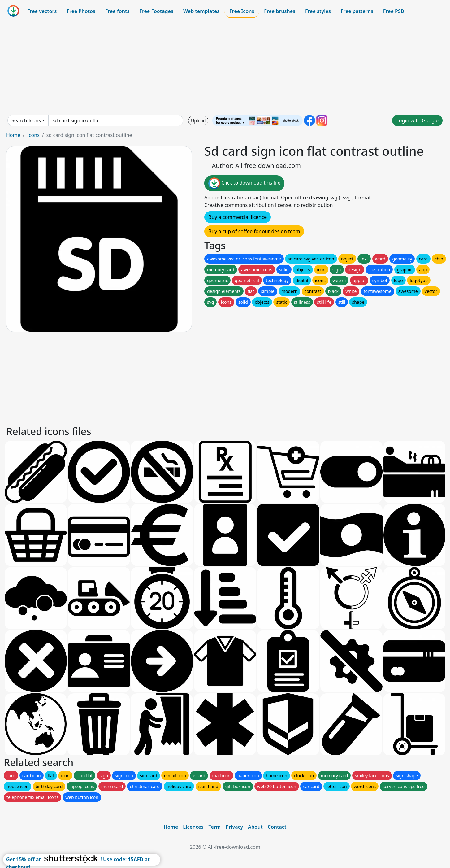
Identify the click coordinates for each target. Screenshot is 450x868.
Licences (193, 827)
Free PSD (394, 11)
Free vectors (42, 11)
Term (214, 827)
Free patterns (357, 11)
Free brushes (280, 11)
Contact (277, 827)
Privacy (234, 827)
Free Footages (156, 11)
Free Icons (242, 11)
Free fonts (117, 11)
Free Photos (81, 11)
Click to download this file (244, 183)
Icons (33, 135)
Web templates (201, 11)
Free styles (318, 11)
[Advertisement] (225, 66)
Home (13, 135)
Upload (198, 121)
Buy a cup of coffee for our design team (254, 231)
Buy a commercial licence (238, 217)
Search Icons (26, 120)
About (255, 827)
